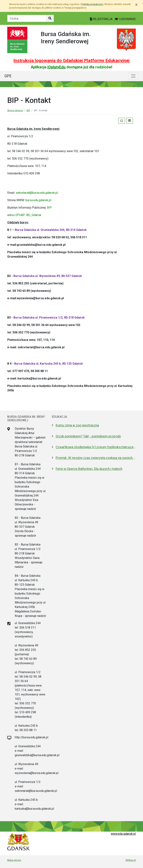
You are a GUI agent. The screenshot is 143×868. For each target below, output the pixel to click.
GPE (8, 76)
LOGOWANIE (125, 19)
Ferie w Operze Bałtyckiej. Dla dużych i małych (89, 469)
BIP (28, 110)
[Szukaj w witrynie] (50, 18)
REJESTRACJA (102, 19)
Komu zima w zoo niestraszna (77, 425)
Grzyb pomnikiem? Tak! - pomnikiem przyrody (88, 436)
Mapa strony (14, 860)
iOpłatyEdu (56, 67)
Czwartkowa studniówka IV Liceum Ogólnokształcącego (96, 447)
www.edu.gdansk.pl (123, 834)
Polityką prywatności (92, 4)
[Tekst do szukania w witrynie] (27, 18)
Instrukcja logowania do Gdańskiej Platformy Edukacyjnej (71, 61)
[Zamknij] (136, 5)
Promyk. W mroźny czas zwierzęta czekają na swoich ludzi (96, 458)
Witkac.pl (131, 860)
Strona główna (15, 110)
